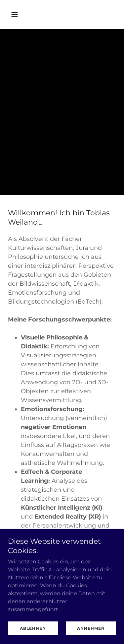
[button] (16, 15)
